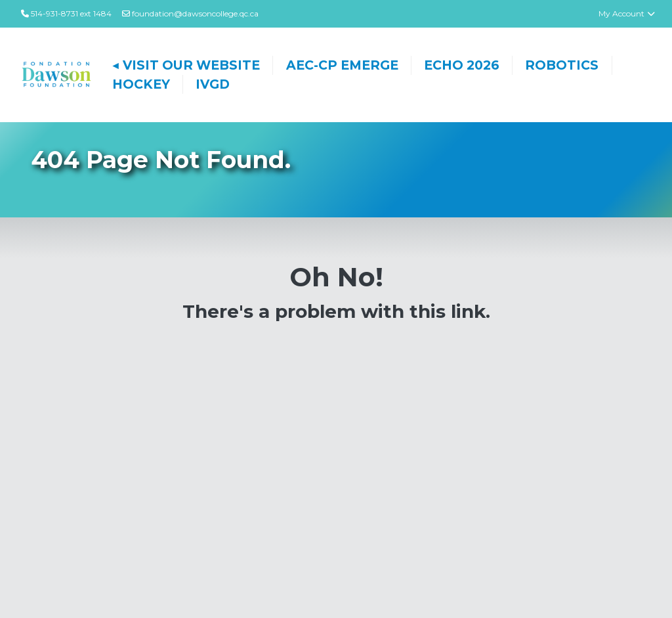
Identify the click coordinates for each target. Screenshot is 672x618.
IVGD (213, 84)
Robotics (562, 65)
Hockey (141, 84)
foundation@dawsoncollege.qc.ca (190, 13)
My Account (627, 13)
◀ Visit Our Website (186, 65)
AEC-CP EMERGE (342, 65)
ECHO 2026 (462, 65)
